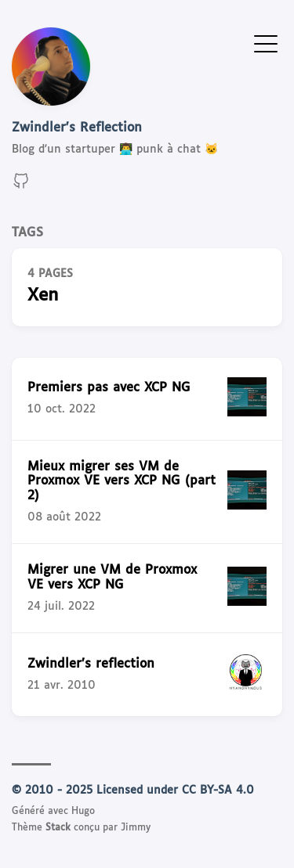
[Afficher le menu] (266, 43)
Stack (58, 828)
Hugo (83, 812)
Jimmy (136, 828)
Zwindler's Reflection (77, 128)
